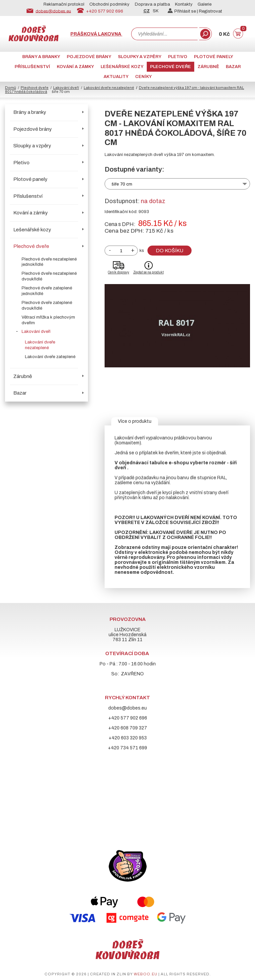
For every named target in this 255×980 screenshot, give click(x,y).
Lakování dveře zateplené (50, 357)
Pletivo (178, 57)
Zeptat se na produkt (148, 272)
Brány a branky (41, 57)
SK (156, 11)
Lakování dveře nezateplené (109, 88)
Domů (10, 88)
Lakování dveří (66, 88)
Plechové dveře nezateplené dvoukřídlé (49, 276)
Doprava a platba (152, 4)
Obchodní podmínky (109, 4)
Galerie (205, 4)
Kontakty (184, 4)
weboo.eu (146, 974)
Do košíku (170, 251)
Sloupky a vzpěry (140, 57)
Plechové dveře (170, 67)
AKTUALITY (116, 77)
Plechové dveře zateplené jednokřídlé (47, 291)
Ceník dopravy (119, 272)
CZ (147, 11)
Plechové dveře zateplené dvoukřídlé (47, 305)
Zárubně (208, 67)
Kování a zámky (75, 67)
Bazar (233, 67)
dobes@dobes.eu (53, 11)
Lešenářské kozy (122, 67)
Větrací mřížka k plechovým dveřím (48, 320)
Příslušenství (32, 67)
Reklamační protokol (64, 4)
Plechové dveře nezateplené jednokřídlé (49, 262)
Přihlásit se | (183, 11)
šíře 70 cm (122, 184)
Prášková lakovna (96, 34)
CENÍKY (143, 77)
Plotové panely (213, 57)
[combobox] (164, 34)
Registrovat (211, 11)
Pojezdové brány (89, 57)
